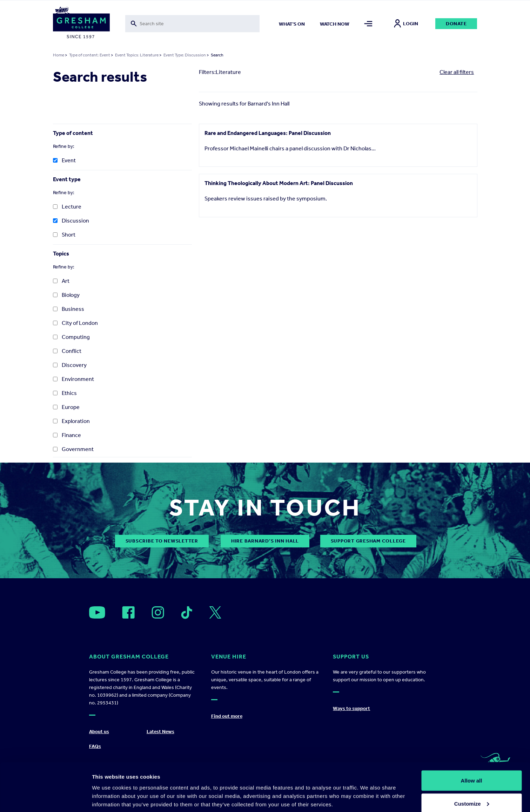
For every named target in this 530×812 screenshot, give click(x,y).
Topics (61, 254)
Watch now (335, 24)
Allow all (472, 747)
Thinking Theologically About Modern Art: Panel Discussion (279, 186)
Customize (472, 770)
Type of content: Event (90, 55)
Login (406, 24)
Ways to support (351, 708)
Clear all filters (457, 72)
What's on (292, 24)
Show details (108, 790)
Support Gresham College (368, 541)
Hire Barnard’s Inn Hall (265, 541)
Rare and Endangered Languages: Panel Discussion (268, 133)
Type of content (73, 133)
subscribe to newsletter (162, 541)
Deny (472, 793)
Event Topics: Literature (137, 55)
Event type (67, 179)
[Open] (97, 612)
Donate (456, 24)
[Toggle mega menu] (368, 24)
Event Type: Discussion (185, 55)
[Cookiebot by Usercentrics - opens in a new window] (45, 798)
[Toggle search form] (192, 24)
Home (59, 55)
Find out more (227, 716)
